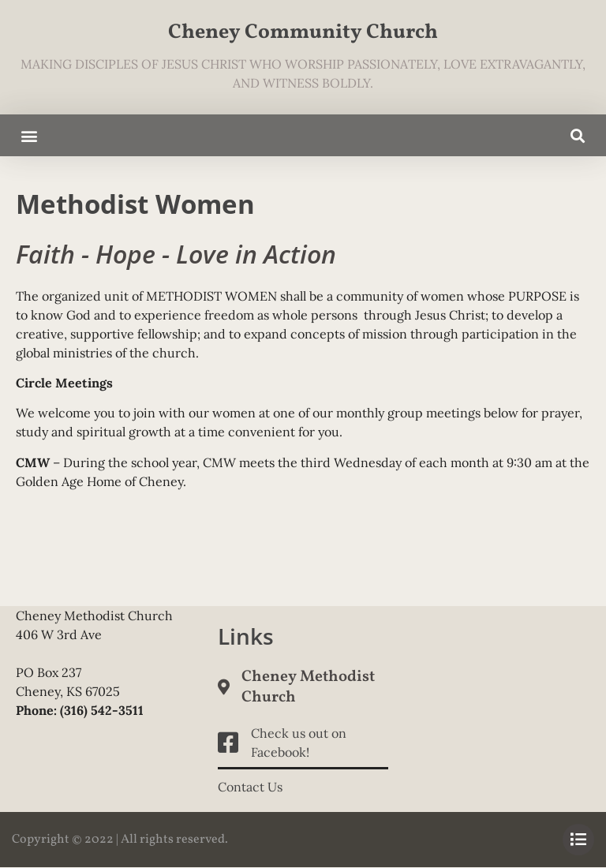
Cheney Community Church (303, 32)
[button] (29, 135)
